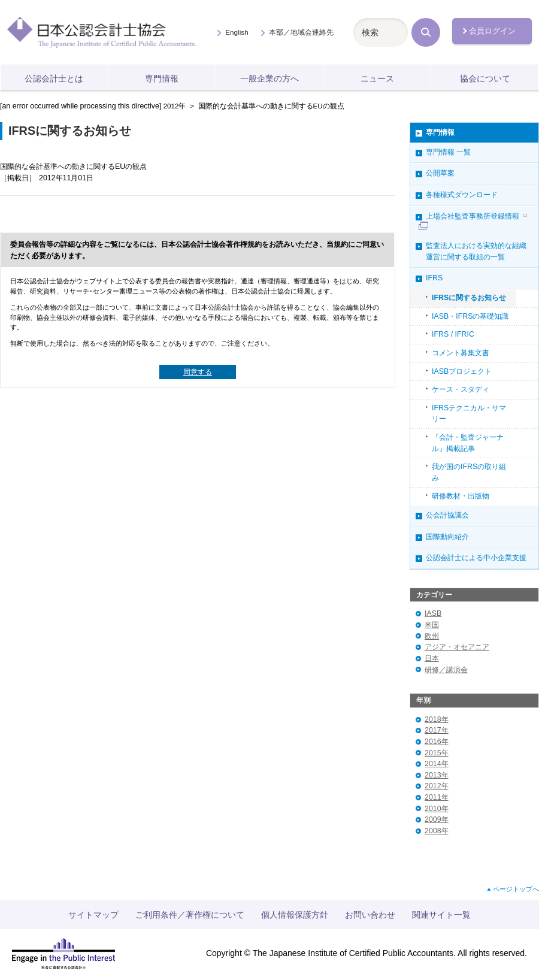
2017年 (437, 730)
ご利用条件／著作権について (190, 915)
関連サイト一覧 (441, 915)
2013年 (437, 775)
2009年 (437, 819)
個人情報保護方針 (295, 915)
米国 (432, 625)
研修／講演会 (446, 670)
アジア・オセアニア (457, 647)
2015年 (437, 753)
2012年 (175, 106)
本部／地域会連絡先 (301, 32)
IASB (433, 613)
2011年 (437, 797)
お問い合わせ (370, 915)
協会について (485, 78)
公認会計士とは (54, 78)
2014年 (437, 764)
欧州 (432, 636)
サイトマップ (93, 915)
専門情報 (162, 78)
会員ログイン (492, 31)
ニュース (377, 78)
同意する (198, 372)
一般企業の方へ (269, 78)
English (237, 32)
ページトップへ (516, 889)
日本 (432, 658)
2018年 (437, 719)
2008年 (437, 831)
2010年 (437, 809)
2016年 (437, 742)
